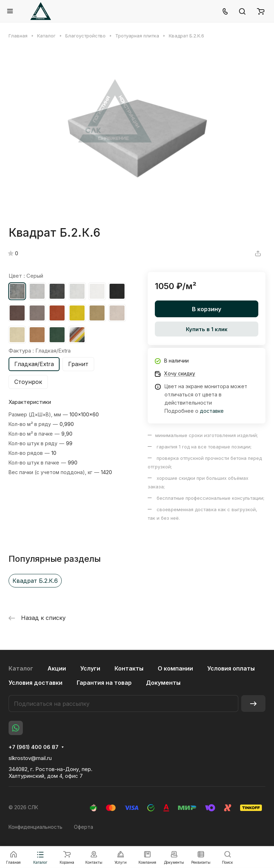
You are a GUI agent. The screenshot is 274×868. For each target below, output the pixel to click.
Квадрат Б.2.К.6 (35, 581)
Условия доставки (35, 683)
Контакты (129, 668)
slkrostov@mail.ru (30, 758)
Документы (163, 683)
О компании (175, 668)
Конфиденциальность (35, 827)
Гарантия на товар (104, 683)
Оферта (83, 827)
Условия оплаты (231, 668)
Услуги (90, 668)
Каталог (21, 668)
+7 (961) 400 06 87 (34, 747)
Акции (57, 668)
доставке (212, 411)
